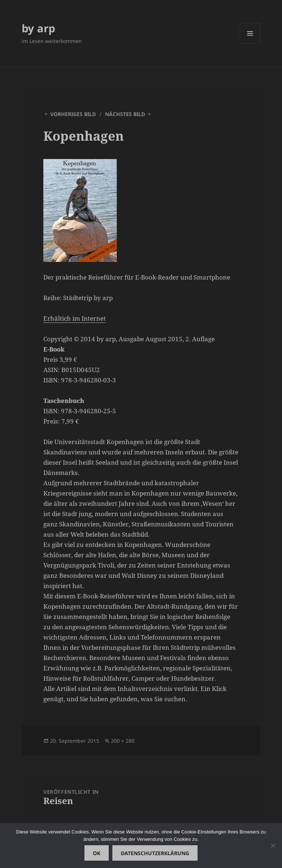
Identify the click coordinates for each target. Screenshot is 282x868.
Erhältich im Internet (75, 318)
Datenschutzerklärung (155, 853)
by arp (38, 28)
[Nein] (273, 846)
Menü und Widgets (250, 44)
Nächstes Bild (125, 114)
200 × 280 (123, 741)
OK (97, 853)
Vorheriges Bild (73, 114)
